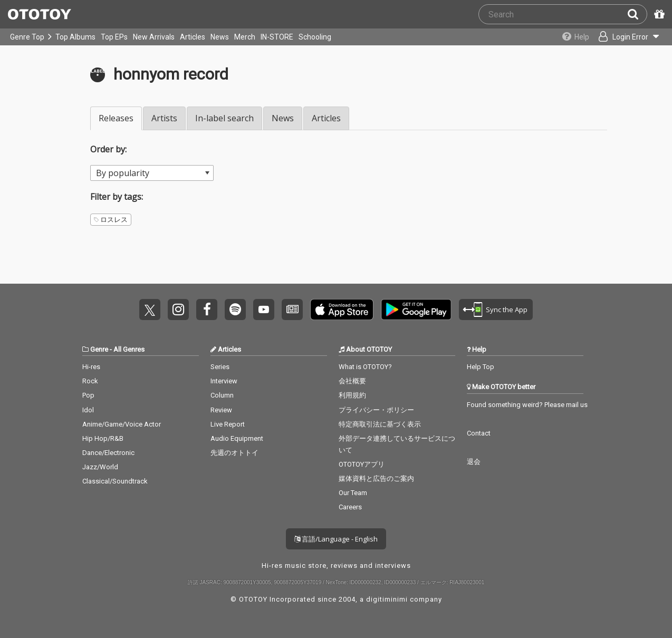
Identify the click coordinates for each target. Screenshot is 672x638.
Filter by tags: (117, 197)
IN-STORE (277, 37)
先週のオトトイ (234, 453)
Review (221, 410)
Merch (245, 37)
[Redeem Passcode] (658, 14)
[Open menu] (628, 37)
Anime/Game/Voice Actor (122, 424)
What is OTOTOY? (365, 367)
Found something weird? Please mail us (527, 405)
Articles (193, 37)
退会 (474, 462)
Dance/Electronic (108, 453)
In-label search (224, 118)
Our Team (353, 493)
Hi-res (91, 367)
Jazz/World (100, 467)
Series (220, 367)
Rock (90, 381)
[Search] (637, 14)
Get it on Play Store (416, 310)
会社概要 (352, 381)
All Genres (129, 349)
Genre (99, 349)
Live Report (228, 424)
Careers (350, 507)
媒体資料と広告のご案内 (376, 478)
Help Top (481, 367)
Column (222, 395)
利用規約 (352, 395)
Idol (88, 410)
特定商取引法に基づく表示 (380, 424)
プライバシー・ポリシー (376, 410)
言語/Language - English (336, 539)
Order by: (108, 149)
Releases (116, 118)
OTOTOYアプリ (362, 464)
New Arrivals (154, 37)
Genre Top (27, 37)
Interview (224, 381)
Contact (479, 433)
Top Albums (75, 37)
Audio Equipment (237, 438)
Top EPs (114, 37)
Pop (88, 395)
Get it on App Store (342, 310)
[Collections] (573, 37)
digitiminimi (387, 599)
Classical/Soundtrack (115, 481)
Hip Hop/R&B (103, 438)
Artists (164, 118)
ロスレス (111, 220)
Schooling (315, 37)
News (220, 37)
